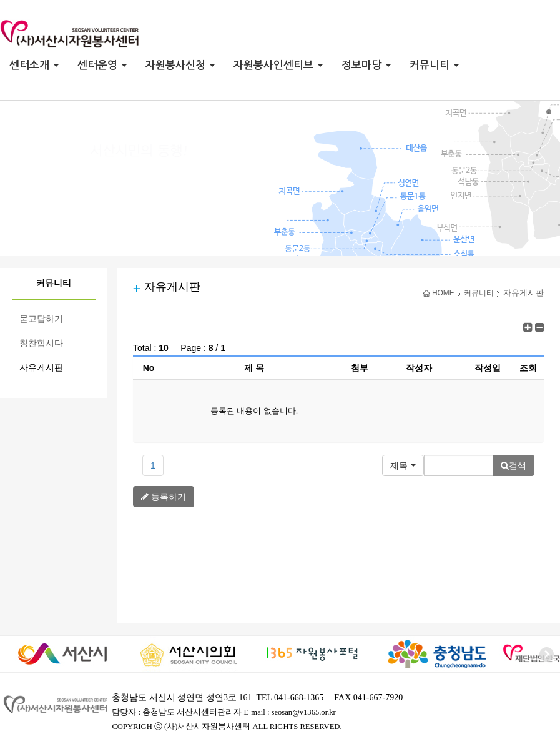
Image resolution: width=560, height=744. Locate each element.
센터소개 (34, 65)
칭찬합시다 (41, 343)
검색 (513, 465)
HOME (439, 293)
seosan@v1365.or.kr (304, 712)
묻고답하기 (41, 319)
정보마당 (366, 65)
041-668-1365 (299, 697)
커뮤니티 (434, 65)
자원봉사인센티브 (278, 65)
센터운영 (102, 65)
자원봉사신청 (180, 65)
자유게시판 (41, 368)
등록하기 (164, 497)
